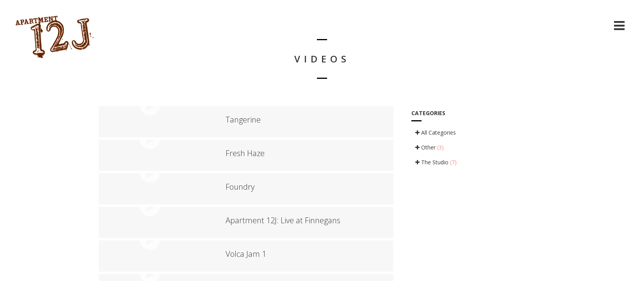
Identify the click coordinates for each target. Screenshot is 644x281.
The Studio (436, 162)
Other (430, 147)
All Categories (436, 132)
